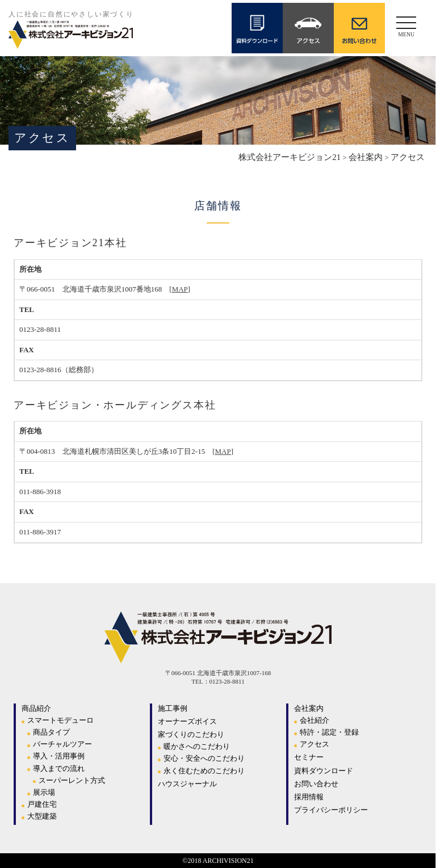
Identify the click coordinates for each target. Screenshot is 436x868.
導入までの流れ (59, 768)
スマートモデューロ (60, 720)
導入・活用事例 (59, 756)
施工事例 (173, 708)
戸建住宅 (42, 804)
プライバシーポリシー (331, 810)
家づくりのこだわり (191, 734)
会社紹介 (315, 720)
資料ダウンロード (324, 771)
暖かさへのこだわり (197, 746)
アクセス (315, 744)
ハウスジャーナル (187, 784)
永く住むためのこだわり (204, 771)
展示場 (44, 792)
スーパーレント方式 (72, 780)
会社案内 (309, 708)
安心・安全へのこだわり (204, 758)
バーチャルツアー (62, 744)
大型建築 (42, 816)
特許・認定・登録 (329, 732)
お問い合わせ (316, 784)
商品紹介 (36, 708)
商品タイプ (51, 732)
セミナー (309, 757)
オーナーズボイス (187, 721)
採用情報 (309, 797)
